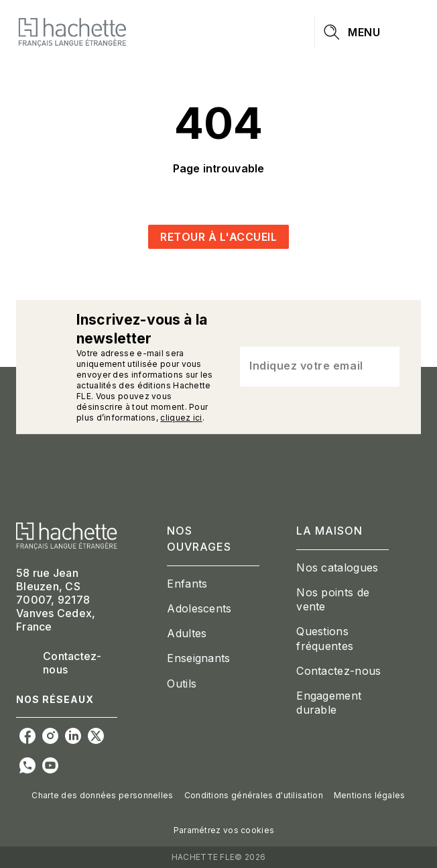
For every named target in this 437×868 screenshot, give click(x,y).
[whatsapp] (27, 765)
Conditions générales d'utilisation (254, 795)
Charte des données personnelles (102, 795)
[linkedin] (73, 736)
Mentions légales (370, 795)
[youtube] (50, 765)
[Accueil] (72, 32)
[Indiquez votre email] (303, 367)
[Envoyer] (383, 367)
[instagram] (50, 736)
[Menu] (368, 32)
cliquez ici (181, 418)
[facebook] (27, 736)
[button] (218, 237)
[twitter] (96, 736)
